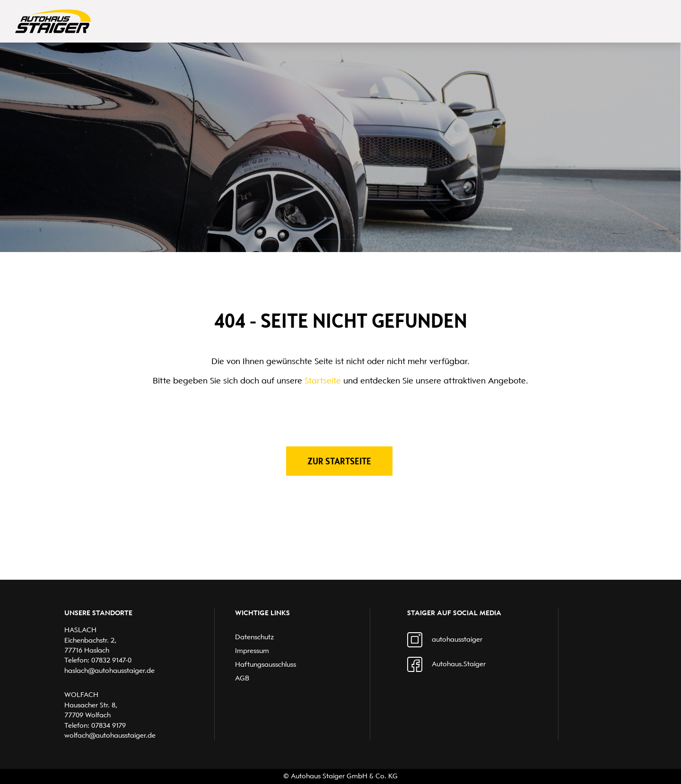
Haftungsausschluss (266, 664)
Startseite (323, 381)
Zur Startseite (339, 461)
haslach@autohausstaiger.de (109, 671)
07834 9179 (109, 725)
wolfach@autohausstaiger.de (110, 735)
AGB (242, 678)
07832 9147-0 (111, 660)
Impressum (252, 651)
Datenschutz (254, 637)
